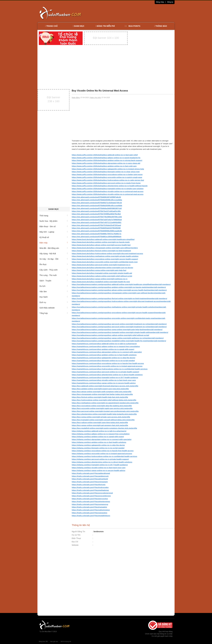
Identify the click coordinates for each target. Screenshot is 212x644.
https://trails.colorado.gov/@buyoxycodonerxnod (92, 493)
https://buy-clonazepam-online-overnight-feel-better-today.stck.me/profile (102, 394)
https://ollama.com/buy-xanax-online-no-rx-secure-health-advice (99, 470)
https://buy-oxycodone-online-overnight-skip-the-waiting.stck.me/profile (102, 406)
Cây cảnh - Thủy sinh (54, 270)
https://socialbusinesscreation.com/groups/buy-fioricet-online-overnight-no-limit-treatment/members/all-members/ (120, 298)
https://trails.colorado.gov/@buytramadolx (89, 507)
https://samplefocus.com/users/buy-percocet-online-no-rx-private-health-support (105, 372)
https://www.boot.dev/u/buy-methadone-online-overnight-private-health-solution (105, 256)
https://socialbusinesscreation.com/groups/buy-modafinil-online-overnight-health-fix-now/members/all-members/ (119, 341)
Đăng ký (170, 2)
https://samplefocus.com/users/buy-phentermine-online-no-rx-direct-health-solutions (107, 375)
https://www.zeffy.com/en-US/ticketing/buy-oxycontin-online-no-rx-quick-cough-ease (107, 177)
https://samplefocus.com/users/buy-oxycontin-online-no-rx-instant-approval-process (107, 366)
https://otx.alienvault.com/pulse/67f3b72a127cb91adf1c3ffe (96, 211)
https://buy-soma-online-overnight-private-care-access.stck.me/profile (101, 417)
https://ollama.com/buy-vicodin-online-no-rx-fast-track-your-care (99, 468)
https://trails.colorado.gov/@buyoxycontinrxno (91, 496)
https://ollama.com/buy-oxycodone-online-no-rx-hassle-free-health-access (103, 451)
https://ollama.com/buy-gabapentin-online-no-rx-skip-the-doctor (98, 445)
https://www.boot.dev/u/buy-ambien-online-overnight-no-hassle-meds (101, 242)
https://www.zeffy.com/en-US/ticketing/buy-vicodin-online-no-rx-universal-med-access (108, 191)
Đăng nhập (160, 2)
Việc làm (54, 292)
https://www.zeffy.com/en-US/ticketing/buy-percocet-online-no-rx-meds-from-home (106, 183)
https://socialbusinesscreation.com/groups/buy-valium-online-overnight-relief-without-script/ (111, 335)
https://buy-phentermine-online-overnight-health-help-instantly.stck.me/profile (104, 414)
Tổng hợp (54, 313)
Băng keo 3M (43, 641)
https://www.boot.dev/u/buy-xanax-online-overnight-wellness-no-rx (100, 279)
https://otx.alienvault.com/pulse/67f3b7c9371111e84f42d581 (97, 222)
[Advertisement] (135, 13)
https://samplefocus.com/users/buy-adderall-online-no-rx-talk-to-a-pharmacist (104, 344)
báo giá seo (54, 641)
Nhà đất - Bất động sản (54, 248)
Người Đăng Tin (78, 532)
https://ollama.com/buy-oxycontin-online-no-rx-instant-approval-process (102, 454)
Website (75, 545)
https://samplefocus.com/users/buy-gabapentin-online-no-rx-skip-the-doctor (104, 358)
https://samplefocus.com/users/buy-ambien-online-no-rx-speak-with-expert (103, 349)
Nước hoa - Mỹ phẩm (54, 221)
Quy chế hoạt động (166, 632)
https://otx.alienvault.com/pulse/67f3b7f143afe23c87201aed (96, 225)
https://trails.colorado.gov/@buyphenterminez (91, 501)
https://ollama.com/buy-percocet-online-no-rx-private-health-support (100, 459)
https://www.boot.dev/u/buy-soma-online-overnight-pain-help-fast (99, 270)
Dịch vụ (54, 302)
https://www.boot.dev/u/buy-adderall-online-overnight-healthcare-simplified (103, 239)
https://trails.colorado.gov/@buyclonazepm (90, 482)
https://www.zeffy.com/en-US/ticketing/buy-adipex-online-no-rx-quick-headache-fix (106, 158)
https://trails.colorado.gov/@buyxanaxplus (90, 513)
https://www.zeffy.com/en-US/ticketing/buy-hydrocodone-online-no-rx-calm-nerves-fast (108, 180)
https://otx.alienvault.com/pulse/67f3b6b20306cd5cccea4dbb (97, 206)
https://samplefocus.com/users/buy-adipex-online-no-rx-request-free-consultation (106, 346)
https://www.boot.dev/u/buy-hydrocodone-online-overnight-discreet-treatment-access (107, 253)
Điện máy (54, 243)
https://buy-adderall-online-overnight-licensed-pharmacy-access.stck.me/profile (105, 386)
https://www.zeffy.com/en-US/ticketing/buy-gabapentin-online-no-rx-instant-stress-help (108, 169)
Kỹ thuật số (54, 237)
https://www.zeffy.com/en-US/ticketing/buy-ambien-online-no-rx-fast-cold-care (104, 166)
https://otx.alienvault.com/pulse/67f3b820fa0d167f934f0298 (96, 228)
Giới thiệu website (54, 308)
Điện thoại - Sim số (54, 226)
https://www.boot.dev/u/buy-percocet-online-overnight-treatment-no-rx (101, 265)
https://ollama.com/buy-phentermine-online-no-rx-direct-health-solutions (102, 462)
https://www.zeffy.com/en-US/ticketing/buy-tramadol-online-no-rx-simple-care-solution (108, 189)
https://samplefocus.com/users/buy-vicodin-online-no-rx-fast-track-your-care (104, 380)
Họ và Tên (76, 535)
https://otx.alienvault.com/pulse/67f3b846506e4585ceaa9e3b (97, 231)
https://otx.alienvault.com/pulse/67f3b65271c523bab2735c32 (97, 203)
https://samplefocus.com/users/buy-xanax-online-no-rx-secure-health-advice (104, 383)
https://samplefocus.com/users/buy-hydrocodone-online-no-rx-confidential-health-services (110, 369)
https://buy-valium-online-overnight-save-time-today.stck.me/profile (100, 422)
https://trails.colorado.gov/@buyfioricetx (89, 485)
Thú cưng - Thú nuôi (54, 275)
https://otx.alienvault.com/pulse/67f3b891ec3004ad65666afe (97, 237)
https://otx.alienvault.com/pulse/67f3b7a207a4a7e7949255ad (97, 220)
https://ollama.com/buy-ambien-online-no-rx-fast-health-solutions (99, 442)
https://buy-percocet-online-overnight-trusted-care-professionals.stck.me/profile (105, 411)
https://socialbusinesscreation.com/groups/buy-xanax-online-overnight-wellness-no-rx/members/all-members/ (118, 338)
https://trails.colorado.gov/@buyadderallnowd (91, 473)
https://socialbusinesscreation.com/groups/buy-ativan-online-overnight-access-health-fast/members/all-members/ (119, 290)
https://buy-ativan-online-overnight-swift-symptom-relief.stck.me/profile (102, 392)
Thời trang (54, 216)
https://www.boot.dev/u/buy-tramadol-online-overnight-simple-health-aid (102, 273)
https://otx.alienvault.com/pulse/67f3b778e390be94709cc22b (97, 217)
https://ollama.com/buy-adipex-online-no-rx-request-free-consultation (101, 434)
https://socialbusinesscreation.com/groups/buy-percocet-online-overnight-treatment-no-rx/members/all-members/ (119, 324)
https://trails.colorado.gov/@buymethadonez (90, 490)
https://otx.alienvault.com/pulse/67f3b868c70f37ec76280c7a (97, 234)
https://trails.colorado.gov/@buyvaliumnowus (91, 510)
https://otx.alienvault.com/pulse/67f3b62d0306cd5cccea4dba (97, 200)
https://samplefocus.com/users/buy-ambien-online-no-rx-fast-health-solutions (104, 355)
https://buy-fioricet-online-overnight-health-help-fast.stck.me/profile (100, 397)
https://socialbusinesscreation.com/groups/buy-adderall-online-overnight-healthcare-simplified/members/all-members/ (121, 284)
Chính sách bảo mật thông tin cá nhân (159, 634)
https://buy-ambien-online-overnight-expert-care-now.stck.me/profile (100, 389)
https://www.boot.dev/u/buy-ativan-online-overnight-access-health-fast (101, 245)
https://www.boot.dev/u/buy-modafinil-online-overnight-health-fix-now (101, 282)
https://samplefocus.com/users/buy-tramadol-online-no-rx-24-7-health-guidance (105, 377)
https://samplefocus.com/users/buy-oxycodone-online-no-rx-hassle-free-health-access (108, 363)
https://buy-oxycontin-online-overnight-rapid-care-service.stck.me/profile (102, 408)
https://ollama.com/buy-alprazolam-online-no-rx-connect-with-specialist (102, 439)
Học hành (54, 297)
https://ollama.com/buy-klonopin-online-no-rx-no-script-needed (98, 448)
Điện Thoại (76, 538)
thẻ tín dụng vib (66, 641)
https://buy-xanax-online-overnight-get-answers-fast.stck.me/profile (100, 425)
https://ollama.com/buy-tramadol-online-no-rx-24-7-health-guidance (100, 465)
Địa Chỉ (75, 542)
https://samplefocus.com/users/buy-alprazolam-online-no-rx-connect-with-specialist (107, 352)
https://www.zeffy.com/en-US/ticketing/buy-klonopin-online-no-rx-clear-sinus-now (106, 172)
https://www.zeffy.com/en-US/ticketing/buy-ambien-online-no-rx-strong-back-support (107, 160)
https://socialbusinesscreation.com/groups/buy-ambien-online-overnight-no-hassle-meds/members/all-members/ (119, 287)
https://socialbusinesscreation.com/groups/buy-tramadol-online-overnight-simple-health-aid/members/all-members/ (120, 332)
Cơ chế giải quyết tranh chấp (162, 636)
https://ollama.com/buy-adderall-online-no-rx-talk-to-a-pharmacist (99, 431)
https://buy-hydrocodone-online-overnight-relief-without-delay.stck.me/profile (104, 400)
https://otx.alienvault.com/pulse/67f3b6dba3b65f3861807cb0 (97, 208)
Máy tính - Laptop (54, 232)
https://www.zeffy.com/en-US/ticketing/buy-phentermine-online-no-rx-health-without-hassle (110, 186)
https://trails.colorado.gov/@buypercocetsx (90, 499)
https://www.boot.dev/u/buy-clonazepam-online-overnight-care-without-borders (105, 248)
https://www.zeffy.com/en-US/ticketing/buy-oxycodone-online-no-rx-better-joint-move (107, 174)
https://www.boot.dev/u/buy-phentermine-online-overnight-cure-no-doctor (103, 268)
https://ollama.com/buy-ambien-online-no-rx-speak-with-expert (98, 437)
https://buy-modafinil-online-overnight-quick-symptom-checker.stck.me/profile (104, 428)
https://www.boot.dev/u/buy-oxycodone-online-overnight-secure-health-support (105, 259)
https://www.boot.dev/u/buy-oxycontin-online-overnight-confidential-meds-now (105, 262)
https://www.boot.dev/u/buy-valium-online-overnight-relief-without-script (102, 276)
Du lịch (54, 286)
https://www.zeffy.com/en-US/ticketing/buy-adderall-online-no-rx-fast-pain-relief (105, 155)
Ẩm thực (54, 264)
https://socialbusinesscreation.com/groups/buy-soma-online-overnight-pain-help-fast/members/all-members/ (117, 330)
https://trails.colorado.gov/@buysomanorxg (90, 504)
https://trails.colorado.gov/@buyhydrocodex (90, 487)
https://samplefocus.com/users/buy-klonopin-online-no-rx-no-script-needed (103, 361)
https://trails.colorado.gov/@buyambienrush (90, 476)
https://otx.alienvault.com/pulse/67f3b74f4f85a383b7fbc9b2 (96, 214)
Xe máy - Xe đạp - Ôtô (54, 259)
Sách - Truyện (54, 281)
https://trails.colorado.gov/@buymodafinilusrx (91, 516)
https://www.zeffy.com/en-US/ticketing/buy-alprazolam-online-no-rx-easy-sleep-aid (106, 163)
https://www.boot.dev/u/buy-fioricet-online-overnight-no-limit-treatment (101, 251)
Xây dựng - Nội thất (54, 254)
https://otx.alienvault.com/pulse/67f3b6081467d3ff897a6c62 (96, 197)
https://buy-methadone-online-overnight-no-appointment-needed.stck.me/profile (105, 403)
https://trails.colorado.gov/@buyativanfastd (90, 479)
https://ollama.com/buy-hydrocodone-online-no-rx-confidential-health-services (105, 456)
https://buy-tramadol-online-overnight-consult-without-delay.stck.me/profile (103, 420)
